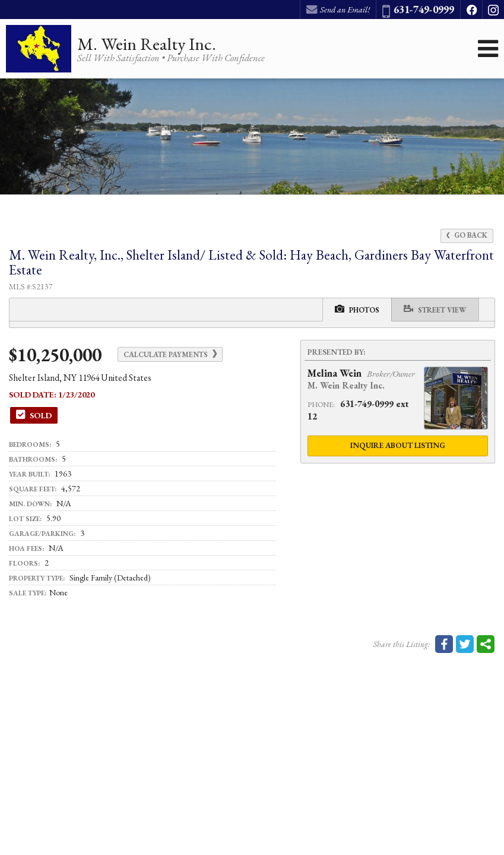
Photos (357, 309)
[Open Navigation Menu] (488, 49)
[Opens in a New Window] (471, 10)
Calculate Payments (170, 354)
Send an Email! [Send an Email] (338, 10)
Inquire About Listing (398, 445)
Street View (435, 309)
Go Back (467, 235)
